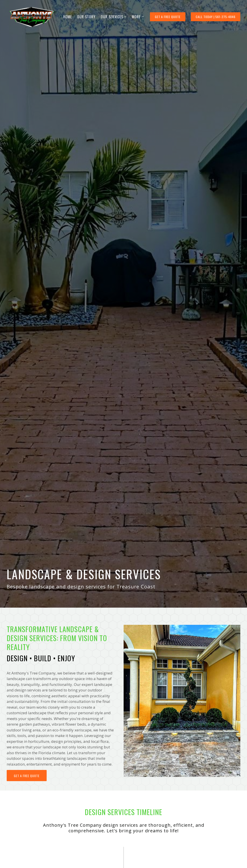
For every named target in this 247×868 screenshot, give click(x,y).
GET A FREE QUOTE (168, 17)
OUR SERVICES (112, 17)
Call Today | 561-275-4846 (216, 17)
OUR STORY (86, 17)
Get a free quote (27, 783)
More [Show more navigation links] (136, 17)
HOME (67, 17)
